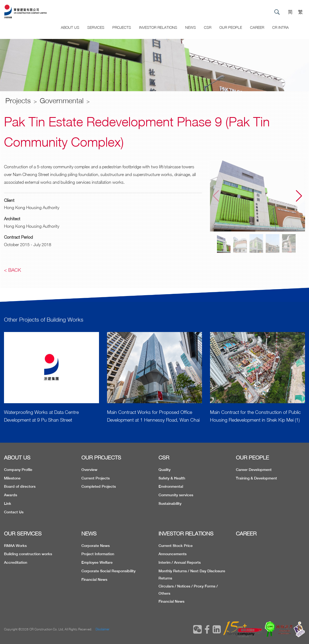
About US (70, 27)
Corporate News (96, 546)
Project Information (98, 554)
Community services (176, 495)
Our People (231, 27)
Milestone (12, 478)
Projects (122, 27)
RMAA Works (15, 546)
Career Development (254, 470)
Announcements (173, 554)
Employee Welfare (97, 562)
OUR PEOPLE (252, 457)
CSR (208, 27)
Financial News (94, 579)
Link (8, 503)
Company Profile (18, 470)
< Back (13, 270)
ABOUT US (17, 457)
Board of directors (20, 486)
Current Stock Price (176, 546)
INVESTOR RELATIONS (186, 533)
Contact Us (14, 512)
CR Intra (280, 27)
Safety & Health (172, 478)
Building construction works (28, 554)
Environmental (171, 486)
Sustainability (170, 503)
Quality (165, 470)
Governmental (62, 101)
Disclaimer (102, 629)
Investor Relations (158, 27)
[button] (299, 196)
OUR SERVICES (23, 533)
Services (96, 27)
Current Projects (96, 478)
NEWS (89, 533)
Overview (89, 470)
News (191, 27)
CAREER (257, 27)
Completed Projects (99, 486)
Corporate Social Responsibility (108, 571)
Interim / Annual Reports (180, 562)
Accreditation (16, 562)
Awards (11, 495)
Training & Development (256, 478)
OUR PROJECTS (101, 457)
